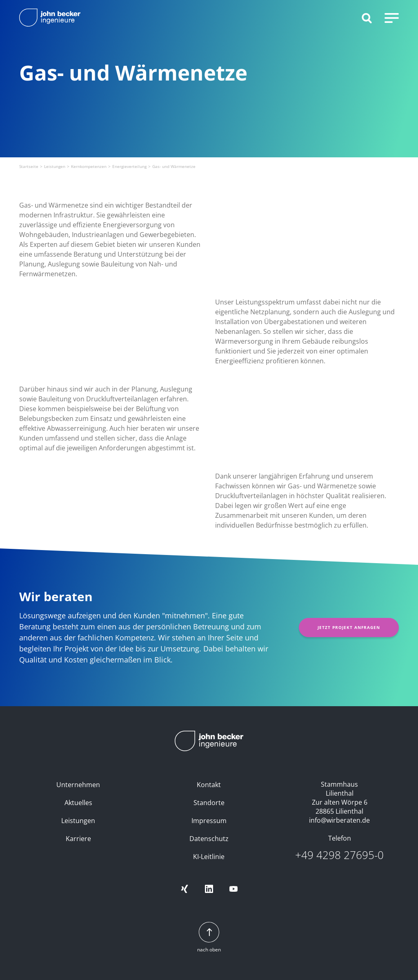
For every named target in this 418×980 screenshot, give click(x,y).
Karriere (78, 839)
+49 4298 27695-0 (339, 855)
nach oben (209, 938)
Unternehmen (78, 785)
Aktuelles (78, 803)
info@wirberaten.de (339, 820)
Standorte (209, 803)
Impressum (209, 821)
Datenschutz (209, 839)
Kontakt (209, 785)
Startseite (29, 166)
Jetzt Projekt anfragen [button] (349, 627)
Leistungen (78, 821)
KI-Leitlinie (209, 857)
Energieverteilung (129, 166)
